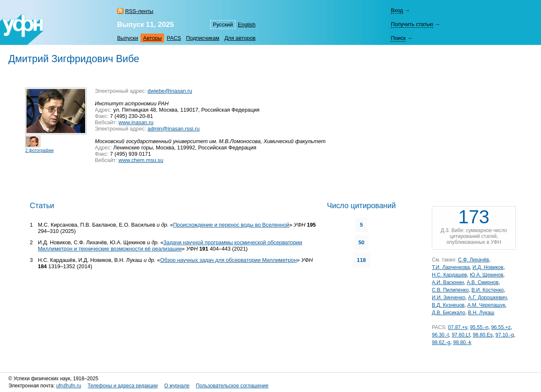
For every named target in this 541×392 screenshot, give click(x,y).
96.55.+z (501, 327)
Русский (223, 25)
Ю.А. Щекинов (486, 275)
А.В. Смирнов (483, 282)
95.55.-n (479, 327)
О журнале (177, 386)
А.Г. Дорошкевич (487, 298)
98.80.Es (482, 335)
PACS (174, 38)
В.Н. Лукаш (481, 313)
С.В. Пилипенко (450, 290)
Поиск (398, 38)
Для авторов (240, 38)
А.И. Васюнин (448, 282)
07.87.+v (457, 327)
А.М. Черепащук (486, 305)
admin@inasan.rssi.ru (174, 129)
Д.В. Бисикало (448, 313)
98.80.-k (462, 342)
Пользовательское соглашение (232, 386)
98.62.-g (441, 342)
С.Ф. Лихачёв (473, 260)
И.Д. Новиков (488, 267)
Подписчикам (203, 38)
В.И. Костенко (487, 290)
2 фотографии (39, 150)
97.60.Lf (461, 335)
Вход (397, 10)
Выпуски (128, 38)
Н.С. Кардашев (450, 275)
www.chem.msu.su (141, 160)
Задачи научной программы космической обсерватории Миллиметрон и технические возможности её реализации (170, 246)
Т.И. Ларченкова (451, 267)
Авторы (152, 38)
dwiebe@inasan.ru (170, 91)
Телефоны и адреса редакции (123, 386)
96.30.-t (440, 335)
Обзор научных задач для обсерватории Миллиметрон (228, 260)
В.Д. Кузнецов (448, 305)
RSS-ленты (139, 11)
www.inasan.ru (136, 122)
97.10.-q (504, 335)
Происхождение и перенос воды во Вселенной (231, 225)
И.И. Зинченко (448, 298)
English (247, 25)
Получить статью (412, 24)
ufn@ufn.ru (69, 386)
